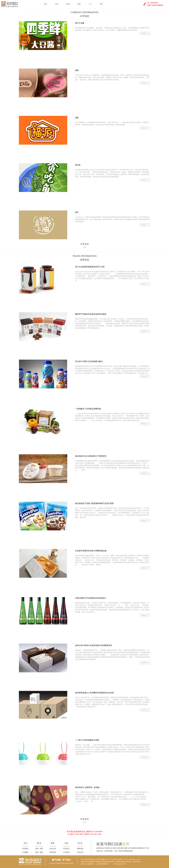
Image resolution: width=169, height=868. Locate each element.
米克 (57, 4)
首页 (46, 4)
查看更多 (146, 33)
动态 (90, 4)
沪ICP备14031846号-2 (120, 864)
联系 (101, 4)
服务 (79, 4)
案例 (68, 4)
